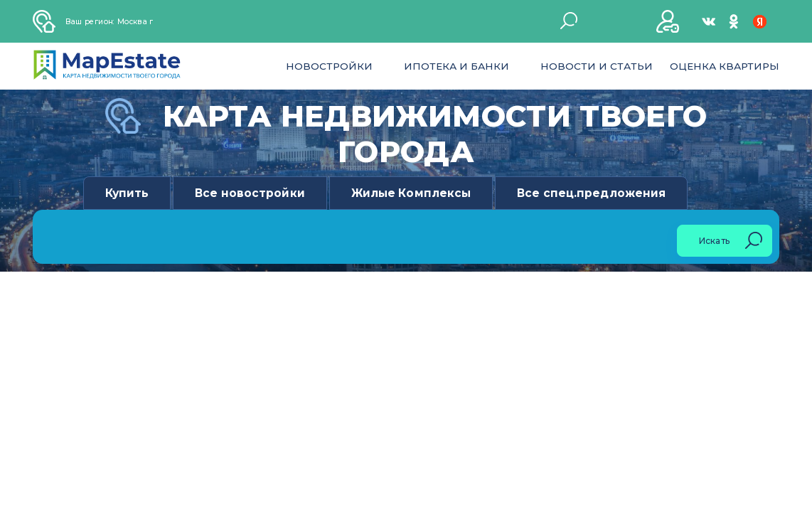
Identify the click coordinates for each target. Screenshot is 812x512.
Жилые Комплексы (411, 193)
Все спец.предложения (591, 193)
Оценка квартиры (725, 66)
